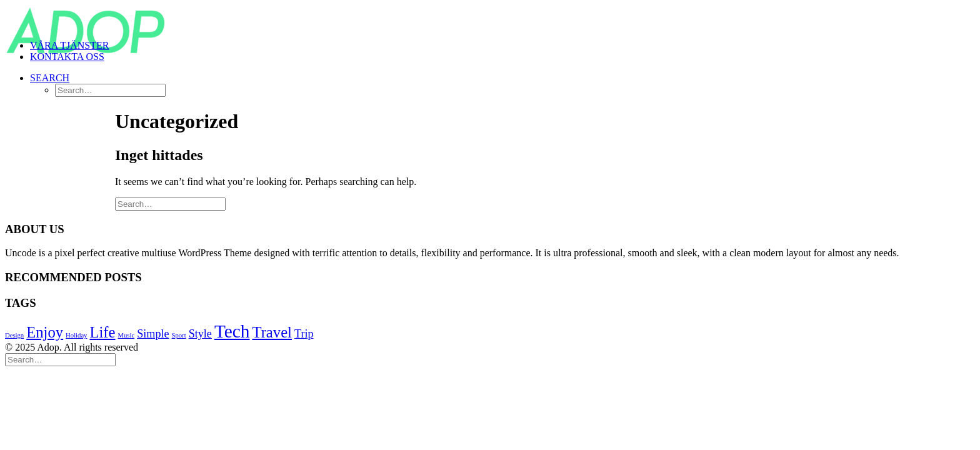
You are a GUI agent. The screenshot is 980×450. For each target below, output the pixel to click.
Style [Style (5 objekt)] (200, 334)
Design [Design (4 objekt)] (14, 335)
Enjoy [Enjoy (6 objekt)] (45, 332)
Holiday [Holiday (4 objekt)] (76, 335)
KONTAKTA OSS (67, 57)
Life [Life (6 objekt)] (102, 332)
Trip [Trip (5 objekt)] (304, 334)
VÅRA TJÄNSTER (69, 45)
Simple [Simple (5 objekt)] (153, 334)
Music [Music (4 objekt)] (127, 335)
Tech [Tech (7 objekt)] (232, 331)
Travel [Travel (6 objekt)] (272, 332)
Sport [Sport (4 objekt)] (179, 335)
